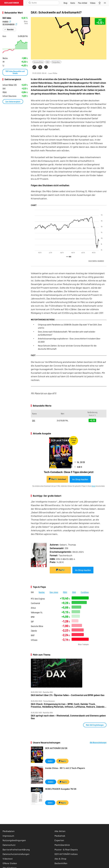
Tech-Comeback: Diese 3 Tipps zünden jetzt (69, 472)
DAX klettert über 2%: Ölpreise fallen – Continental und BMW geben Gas (68, 695)
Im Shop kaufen (80, 479)
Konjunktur (56, 62)
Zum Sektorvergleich (13, 101)
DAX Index (7, 18)
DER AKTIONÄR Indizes (66, 854)
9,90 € (50, 803)
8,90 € (50, 761)
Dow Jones (54, 592)
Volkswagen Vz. (37, 612)
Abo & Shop (60, 859)
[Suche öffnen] (30, 3)
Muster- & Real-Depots (66, 849)
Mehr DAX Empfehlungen (95, 725)
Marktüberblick (62, 845)
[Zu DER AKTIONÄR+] (83, 3)
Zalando (34, 631)
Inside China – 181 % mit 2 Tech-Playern (65, 768)
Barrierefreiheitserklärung (16, 849)
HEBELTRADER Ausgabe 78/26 (61, 789)
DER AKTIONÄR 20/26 (56, 748)
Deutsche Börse (37, 626)
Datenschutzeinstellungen (16, 854)
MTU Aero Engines (38, 599)
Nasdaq (42, 592)
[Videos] (93, 3)
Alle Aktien (60, 831)
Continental (35, 603)
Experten (59, 840)
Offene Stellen (10, 863)
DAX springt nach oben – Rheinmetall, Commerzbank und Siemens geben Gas (68, 717)
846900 (7, 21)
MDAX (65, 592)
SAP (32, 622)
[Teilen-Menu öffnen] (34, 67)
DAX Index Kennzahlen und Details (15, 72)
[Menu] (106, 3)
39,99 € (51, 782)
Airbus (33, 608)
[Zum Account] (73, 3)
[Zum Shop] (65, 3)
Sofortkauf (57, 479)
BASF (33, 635)
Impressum (8, 836)
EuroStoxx (85, 592)
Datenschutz (9, 845)
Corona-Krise (38, 62)
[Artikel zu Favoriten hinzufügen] (46, 67)
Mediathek (60, 836)
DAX (48, 62)
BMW (33, 617)
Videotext (8, 859)
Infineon (34, 640)
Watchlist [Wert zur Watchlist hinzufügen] (10, 29)
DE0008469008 (10, 24)
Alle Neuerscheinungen (98, 742)
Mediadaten (9, 831)
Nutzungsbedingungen (14, 840)
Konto (94, 486)
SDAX (74, 592)
